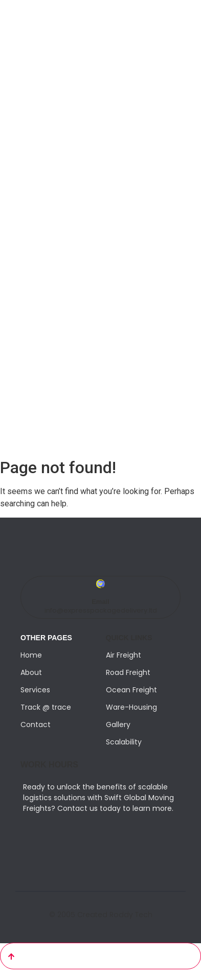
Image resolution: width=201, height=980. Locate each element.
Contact (36, 725)
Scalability (124, 742)
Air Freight (124, 655)
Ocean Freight (131, 690)
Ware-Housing (131, 707)
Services (35, 690)
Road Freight (128, 672)
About (31, 672)
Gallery (118, 725)
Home (31, 655)
